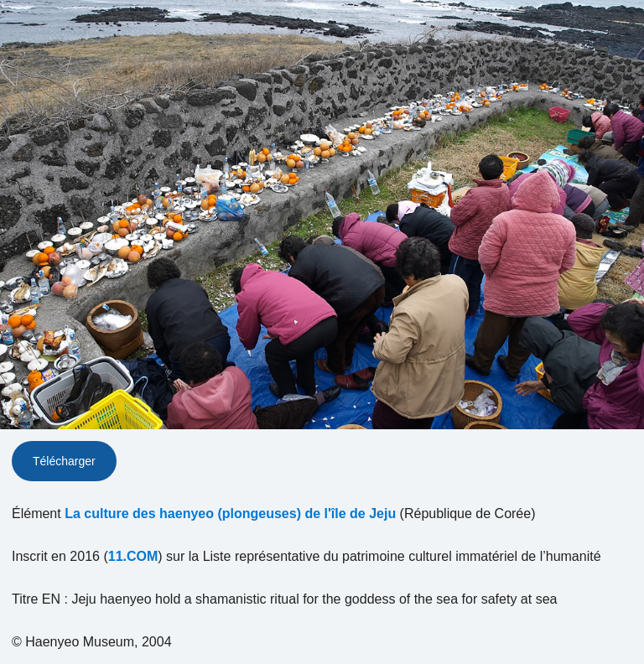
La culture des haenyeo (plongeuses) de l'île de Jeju (230, 514)
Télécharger (64, 461)
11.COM (133, 556)
